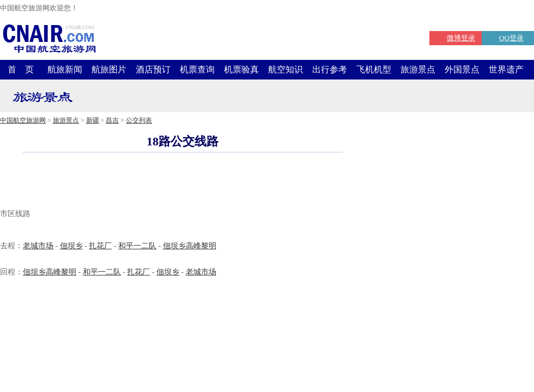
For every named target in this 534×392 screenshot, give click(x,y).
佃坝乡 (71, 246)
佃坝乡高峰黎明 (190, 246)
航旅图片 (109, 69)
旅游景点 (418, 69)
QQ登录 (511, 38)
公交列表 (139, 120)
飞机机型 (374, 69)
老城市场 (38, 246)
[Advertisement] (183, 182)
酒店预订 (153, 69)
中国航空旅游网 (23, 120)
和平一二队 (137, 246)
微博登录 (461, 38)
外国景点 (462, 69)
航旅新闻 (65, 69)
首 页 (21, 69)
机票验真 (241, 69)
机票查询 (197, 69)
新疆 (93, 120)
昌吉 (112, 120)
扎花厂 (100, 246)
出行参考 (330, 69)
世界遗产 (506, 69)
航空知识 (286, 69)
